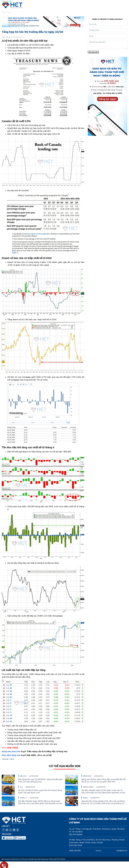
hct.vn (99, 850)
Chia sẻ (5, 759)
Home (4, 12)
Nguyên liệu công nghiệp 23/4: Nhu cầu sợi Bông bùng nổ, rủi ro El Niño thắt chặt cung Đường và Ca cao (104, 802)
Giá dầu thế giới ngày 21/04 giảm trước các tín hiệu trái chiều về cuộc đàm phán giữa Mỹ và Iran (103, 791)
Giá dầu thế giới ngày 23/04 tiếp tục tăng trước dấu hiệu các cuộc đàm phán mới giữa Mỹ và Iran (40, 802)
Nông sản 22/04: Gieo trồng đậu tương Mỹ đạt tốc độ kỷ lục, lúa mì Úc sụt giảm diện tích (104, 780)
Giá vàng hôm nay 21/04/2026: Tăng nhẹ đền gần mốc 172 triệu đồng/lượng (40, 780)
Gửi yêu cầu (93, 52)
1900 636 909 (7, 1)
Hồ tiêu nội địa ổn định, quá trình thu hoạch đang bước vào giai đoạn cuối (40, 791)
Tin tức (9, 12)
